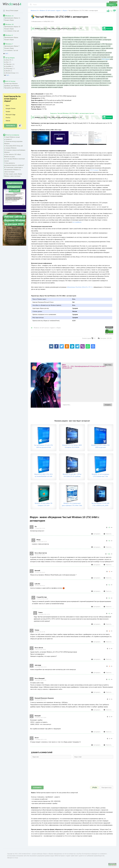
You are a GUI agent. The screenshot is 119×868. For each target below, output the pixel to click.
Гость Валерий (40, 678)
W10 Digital (106, 59)
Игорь (39, 540)
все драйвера (77, 222)
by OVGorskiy (8, 69)
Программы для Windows (12, 88)
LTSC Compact (94, 170)
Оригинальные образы (11, 37)
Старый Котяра (42, 597)
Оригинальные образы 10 (12, 27)
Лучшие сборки (9, 20)
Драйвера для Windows (12, 86)
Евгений (37, 570)
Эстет (37, 738)
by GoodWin (8, 66)
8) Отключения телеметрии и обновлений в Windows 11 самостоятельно (13, 170)
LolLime (37, 584)
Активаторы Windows (11, 83)
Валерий (38, 716)
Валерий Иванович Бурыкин (44, 698)
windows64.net (26, 854)
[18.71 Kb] (57, 29)
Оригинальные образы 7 (12, 46)
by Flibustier (8, 64)
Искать (111, 5)
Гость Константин (41, 553)
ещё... (7, 53)
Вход (8, 10)
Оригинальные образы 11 (12, 18)
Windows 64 (34, 10)
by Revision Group (10, 73)
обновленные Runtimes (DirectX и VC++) (80, 287)
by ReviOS (7, 71)
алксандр (38, 665)
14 (93, 338)
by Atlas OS (8, 60)
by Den (6, 62)
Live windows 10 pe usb (12, 31)
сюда (16, 858)
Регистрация (14, 10)
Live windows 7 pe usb (11, 50)
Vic (36, 526)
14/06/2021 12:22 (48, 21)
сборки (65, 10)
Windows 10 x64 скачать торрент (50, 10)
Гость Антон (39, 648)
